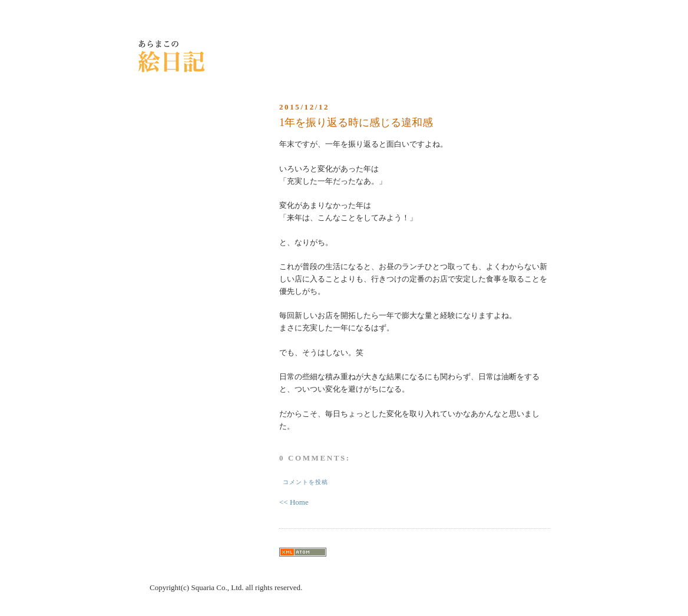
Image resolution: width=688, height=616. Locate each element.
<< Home (294, 502)
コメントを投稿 (305, 482)
